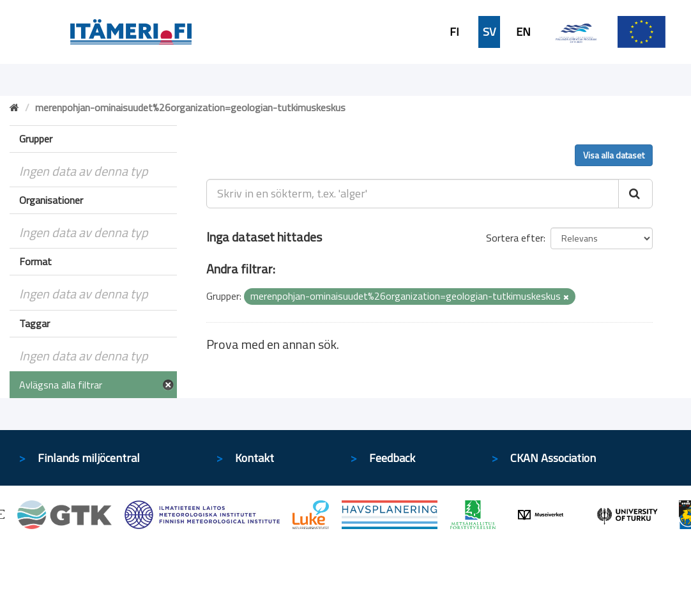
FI (454, 32)
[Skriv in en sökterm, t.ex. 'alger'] (413, 194)
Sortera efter (515, 238)
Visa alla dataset (614, 155)
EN (523, 32)
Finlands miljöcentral (89, 458)
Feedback (392, 458)
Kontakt (254, 458)
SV (489, 32)
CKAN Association (553, 458)
